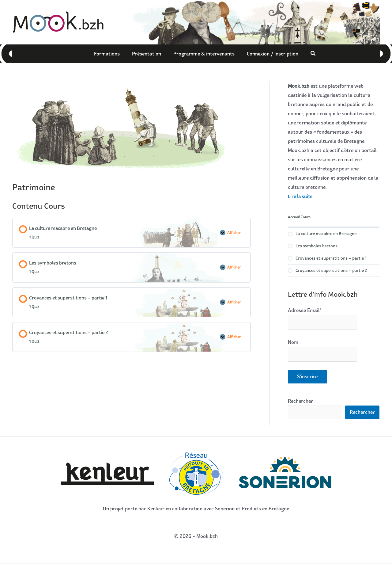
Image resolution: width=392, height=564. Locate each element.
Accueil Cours (299, 217)
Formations (111, 54)
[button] (307, 53)
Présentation (148, 54)
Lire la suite (301, 196)
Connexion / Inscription (268, 54)
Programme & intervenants (202, 54)
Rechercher (300, 402)
